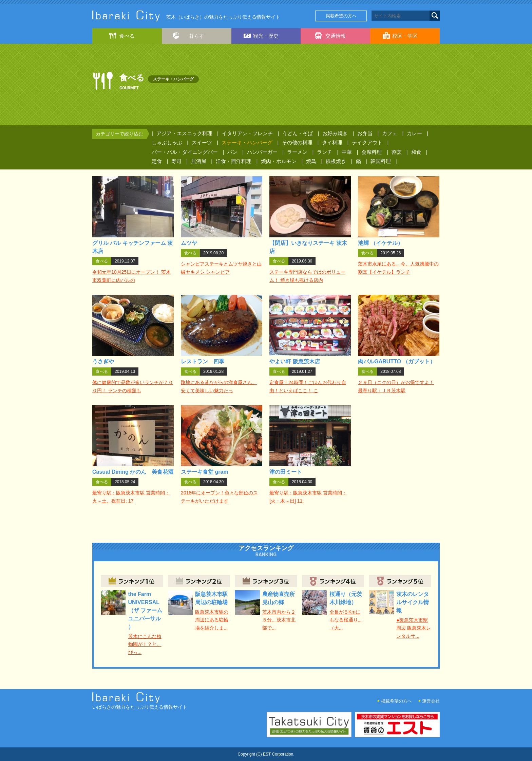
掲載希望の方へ (341, 16)
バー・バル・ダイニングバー (185, 152)
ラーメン (297, 152)
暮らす (197, 36)
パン (232, 152)
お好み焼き (335, 133)
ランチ (325, 152)
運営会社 (431, 701)
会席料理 (372, 152)
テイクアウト (367, 142)
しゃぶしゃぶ (167, 142)
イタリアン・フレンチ (247, 133)
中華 (347, 152)
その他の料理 (297, 142)
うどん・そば (298, 133)
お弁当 (365, 133)
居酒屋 (199, 161)
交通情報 (336, 36)
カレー (414, 133)
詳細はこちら (133, 232)
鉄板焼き (336, 161)
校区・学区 (405, 36)
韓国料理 (381, 161)
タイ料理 (332, 142)
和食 (416, 152)
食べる (127, 36)
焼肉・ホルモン (279, 161)
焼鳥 (311, 161)
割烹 (397, 152)
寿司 (176, 161)
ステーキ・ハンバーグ (247, 142)
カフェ (390, 133)
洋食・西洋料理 (234, 161)
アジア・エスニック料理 (184, 133)
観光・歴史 (266, 36)
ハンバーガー (262, 152)
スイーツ (202, 142)
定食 (157, 161)
